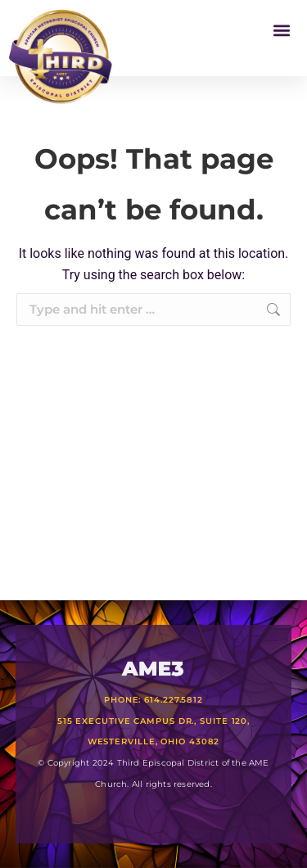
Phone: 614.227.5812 (153, 700)
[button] (281, 30)
